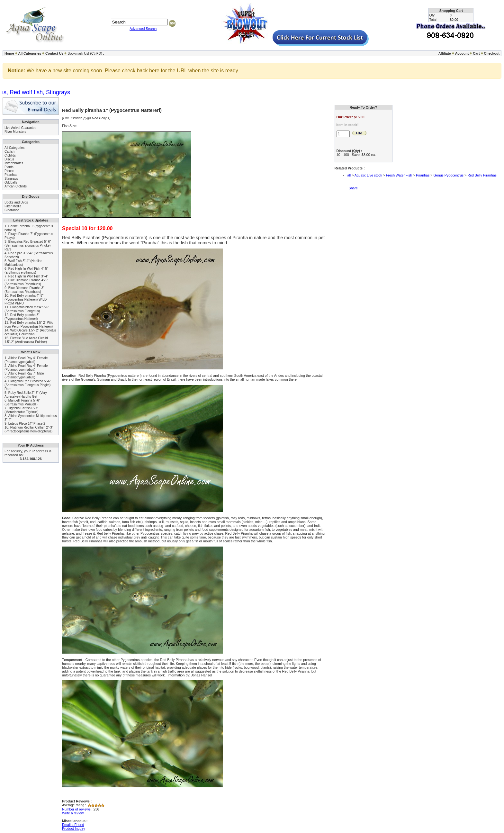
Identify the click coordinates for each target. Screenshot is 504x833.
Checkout (492, 53)
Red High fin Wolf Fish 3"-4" (28, 276)
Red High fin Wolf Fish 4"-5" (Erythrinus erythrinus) (26, 271)
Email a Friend (73, 825)
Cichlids (10, 155)
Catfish (9, 152)
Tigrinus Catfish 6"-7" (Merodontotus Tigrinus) (22, 410)
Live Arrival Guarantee (20, 128)
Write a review (73, 813)
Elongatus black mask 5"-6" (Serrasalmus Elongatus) (27, 309)
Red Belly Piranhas (482, 175)
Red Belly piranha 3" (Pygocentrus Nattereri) (22, 317)
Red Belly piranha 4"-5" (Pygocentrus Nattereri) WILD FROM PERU (26, 299)
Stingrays (11, 179)
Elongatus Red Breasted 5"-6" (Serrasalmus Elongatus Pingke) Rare (28, 245)
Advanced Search (143, 29)
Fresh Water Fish (399, 175)
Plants (9, 167)
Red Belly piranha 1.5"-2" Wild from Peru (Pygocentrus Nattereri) (29, 325)
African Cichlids (16, 186)
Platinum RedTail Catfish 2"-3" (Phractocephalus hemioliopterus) (29, 429)
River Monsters (15, 132)
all (349, 175)
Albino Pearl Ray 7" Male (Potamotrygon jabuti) (24, 375)
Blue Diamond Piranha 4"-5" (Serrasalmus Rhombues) (26, 282)
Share (353, 188)
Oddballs (11, 182)
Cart (476, 53)
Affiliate (445, 53)
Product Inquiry (74, 828)
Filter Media (13, 206)
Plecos (9, 171)
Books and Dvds (16, 202)
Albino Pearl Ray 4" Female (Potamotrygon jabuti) (26, 360)
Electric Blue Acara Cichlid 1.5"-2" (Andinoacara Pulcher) (26, 340)
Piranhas (11, 175)
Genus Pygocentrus (449, 175)
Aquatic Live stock (368, 175)
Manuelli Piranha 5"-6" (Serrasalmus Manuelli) (22, 402)
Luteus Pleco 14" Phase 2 (27, 424)
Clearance (12, 210)
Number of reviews (76, 809)
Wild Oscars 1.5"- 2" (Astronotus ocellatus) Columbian (30, 332)
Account (462, 53)
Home (9, 53)
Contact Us (54, 53)
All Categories (30, 53)
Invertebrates (14, 163)
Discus (9, 159)
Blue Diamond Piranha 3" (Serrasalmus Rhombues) (24, 290)
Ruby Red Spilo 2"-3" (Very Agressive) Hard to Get (26, 395)
